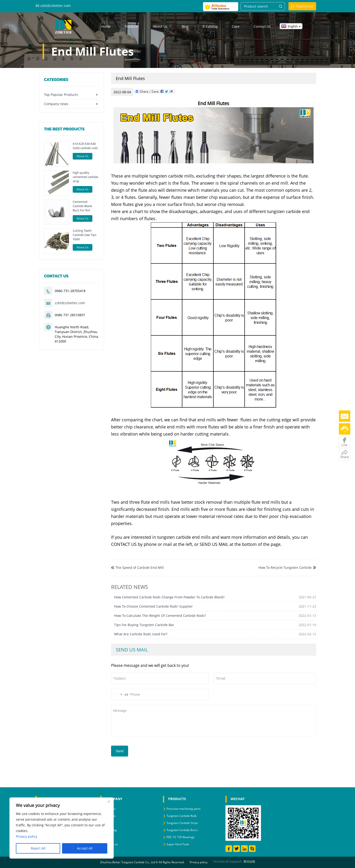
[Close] (109, 801)
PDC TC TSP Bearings (181, 837)
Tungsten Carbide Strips (182, 823)
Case (236, 26)
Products (132, 26)
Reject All (38, 848)
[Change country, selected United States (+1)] (121, 694)
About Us (83, 156)
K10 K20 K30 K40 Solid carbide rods (85, 146)
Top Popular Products (61, 95)
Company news (56, 104)
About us (160, 26)
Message (214, 720)
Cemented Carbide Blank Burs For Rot (82, 206)
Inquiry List (304, 6)
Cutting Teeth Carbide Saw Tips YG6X (85, 235)
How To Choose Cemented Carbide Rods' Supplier (153, 606)
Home (106, 26)
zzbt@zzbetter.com (55, 6)
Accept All (85, 848)
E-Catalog (210, 26)
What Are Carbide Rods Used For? (141, 634)
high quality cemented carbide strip (85, 177)
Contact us (262, 26)
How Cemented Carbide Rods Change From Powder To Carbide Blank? (169, 597)
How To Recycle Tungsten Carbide (285, 568)
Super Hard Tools (178, 844)
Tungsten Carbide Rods (182, 816)
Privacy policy (199, 862)
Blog (185, 26)
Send (120, 751)
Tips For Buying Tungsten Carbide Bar (144, 625)
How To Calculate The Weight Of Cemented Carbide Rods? (160, 616)
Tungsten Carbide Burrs (182, 830)
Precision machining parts (184, 809)
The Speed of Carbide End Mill (139, 568)
